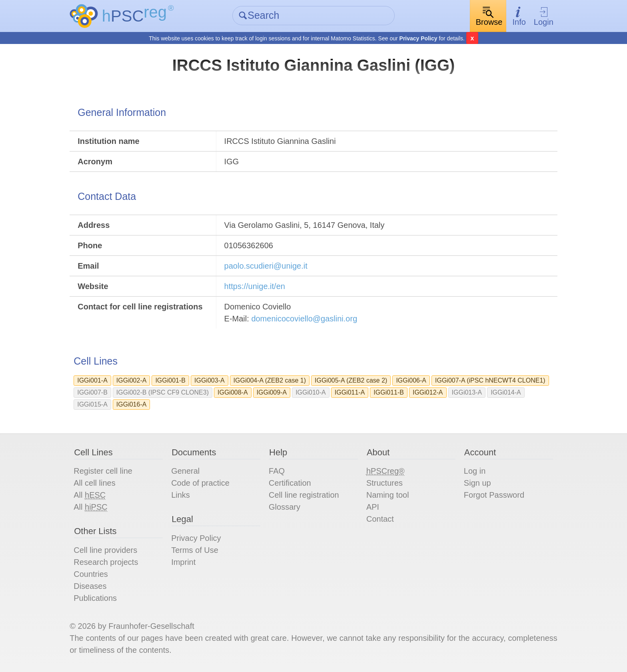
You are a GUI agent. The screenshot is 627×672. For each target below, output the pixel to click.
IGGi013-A (467, 392)
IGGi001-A (92, 380)
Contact (380, 519)
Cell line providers (105, 550)
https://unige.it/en (255, 286)
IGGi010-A (311, 392)
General (185, 471)
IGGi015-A (92, 404)
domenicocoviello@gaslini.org (304, 319)
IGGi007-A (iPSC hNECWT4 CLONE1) (490, 380)
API (373, 507)
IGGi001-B (170, 380)
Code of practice (200, 483)
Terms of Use (195, 550)
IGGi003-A (210, 380)
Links (181, 495)
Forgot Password (494, 495)
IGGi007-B (92, 392)
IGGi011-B (389, 392)
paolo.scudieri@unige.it (266, 266)
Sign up (477, 483)
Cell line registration (304, 495)
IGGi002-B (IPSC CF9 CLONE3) (163, 392)
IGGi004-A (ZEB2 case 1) (270, 380)
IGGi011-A (350, 392)
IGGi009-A (272, 392)
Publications (95, 598)
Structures (384, 483)
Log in (475, 471)
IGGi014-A (506, 392)
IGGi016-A (132, 404)
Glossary (285, 507)
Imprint (183, 562)
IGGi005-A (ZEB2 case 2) (351, 380)
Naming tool (388, 495)
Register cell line (103, 471)
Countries (91, 574)
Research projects (106, 562)
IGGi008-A (233, 392)
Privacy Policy (418, 38)
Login (544, 16)
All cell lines (94, 483)
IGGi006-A (411, 380)
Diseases (90, 586)
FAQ (277, 471)
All (90, 495)
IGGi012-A (428, 392)
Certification (290, 483)
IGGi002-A (132, 380)
